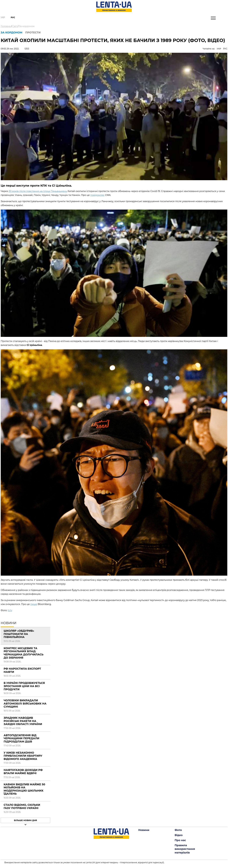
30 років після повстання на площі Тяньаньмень (38, 191)
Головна (6, 26)
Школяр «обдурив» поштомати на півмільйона (19, 634)
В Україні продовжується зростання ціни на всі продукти (24, 686)
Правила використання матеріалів (185, 849)
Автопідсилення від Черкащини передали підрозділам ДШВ (21, 738)
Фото (178, 830)
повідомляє (97, 195)
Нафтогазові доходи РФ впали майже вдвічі (23, 772)
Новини (144, 830)
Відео (179, 835)
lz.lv (10, 610)
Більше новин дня (26, 820)
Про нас (180, 840)
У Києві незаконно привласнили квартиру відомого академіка (23, 756)
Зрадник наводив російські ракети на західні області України (23, 721)
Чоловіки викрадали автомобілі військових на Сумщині (25, 704)
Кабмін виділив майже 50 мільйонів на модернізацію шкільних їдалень (24, 789)
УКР (219, 49)
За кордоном (27, 26)
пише (34, 604)
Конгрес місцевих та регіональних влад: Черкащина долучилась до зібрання (24, 653)
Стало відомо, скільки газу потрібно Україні (22, 807)
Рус (13, 17)
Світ (15, 26)
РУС (225, 49)
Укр (3, 17)
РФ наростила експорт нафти (22, 670)
